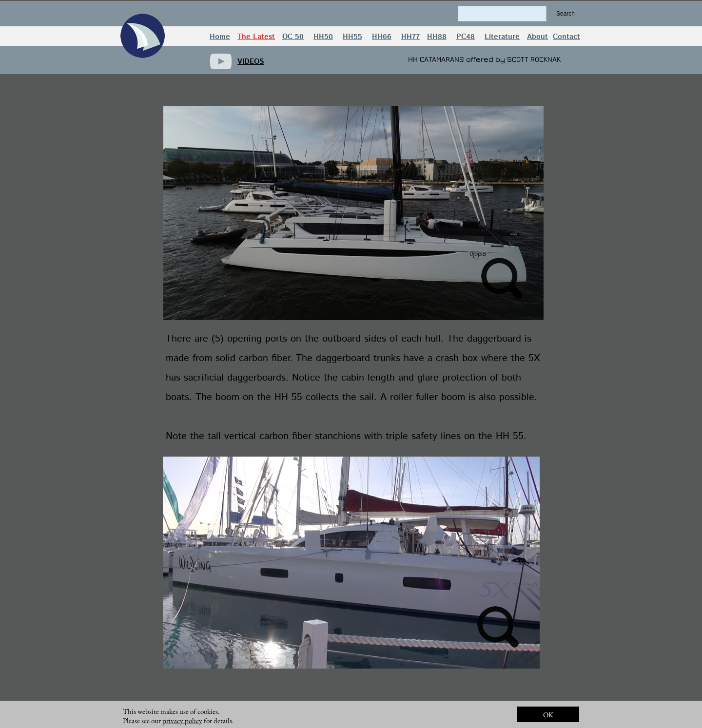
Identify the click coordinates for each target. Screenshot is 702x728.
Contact (566, 37)
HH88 (437, 37)
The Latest (256, 37)
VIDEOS (251, 62)
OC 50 (293, 37)
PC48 (466, 37)
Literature (502, 37)
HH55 (352, 37)
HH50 (323, 37)
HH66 (382, 37)
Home (220, 37)
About (537, 37)
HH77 (410, 37)
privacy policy (182, 720)
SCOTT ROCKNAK (534, 60)
